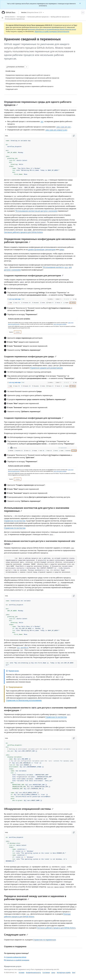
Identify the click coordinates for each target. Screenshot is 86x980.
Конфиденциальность (33, 973)
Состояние (46, 973)
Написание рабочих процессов (38, 17)
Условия (22, 973)
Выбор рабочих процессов (60, 17)
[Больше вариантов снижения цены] (27, 67)
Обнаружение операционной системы (29, 809)
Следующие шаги (16, 935)
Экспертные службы (64, 973)
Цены (53, 973)
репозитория (50, 250)
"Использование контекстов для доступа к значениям (36, 211)
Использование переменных (15, 19)
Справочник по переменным (44, 940)
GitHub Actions (10, 17)
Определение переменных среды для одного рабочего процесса (38, 103)
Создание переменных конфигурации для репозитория (34, 276)
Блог (74, 973)
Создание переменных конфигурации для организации (34, 418)
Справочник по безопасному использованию (24, 700)
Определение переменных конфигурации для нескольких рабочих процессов (40, 240)
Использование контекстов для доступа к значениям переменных (37, 509)
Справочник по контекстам (15, 521)
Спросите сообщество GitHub (15, 957)
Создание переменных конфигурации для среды (30, 356)
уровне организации (36, 250)
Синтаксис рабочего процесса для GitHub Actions (23, 232)
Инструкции (21, 17)
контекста (22, 648)
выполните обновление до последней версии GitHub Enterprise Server (52, 29)
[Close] (80, 3)
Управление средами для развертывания (46, 368)
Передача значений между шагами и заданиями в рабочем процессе (35, 898)
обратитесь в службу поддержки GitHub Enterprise (52, 31)
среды (62, 250)
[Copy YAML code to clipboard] (74, 136)
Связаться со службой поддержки (17, 960)
